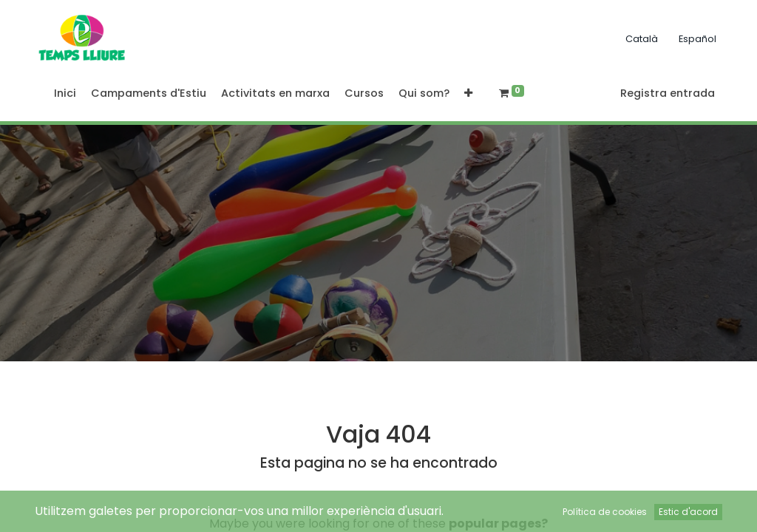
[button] (468, 94)
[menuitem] (65, 94)
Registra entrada (668, 93)
